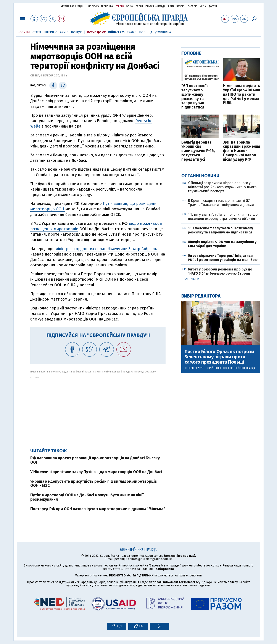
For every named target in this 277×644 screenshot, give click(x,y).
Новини (24, 32)
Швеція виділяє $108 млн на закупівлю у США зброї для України (222, 244)
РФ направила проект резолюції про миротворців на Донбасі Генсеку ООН (95, 460)
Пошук (76, 32)
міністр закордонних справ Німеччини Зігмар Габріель (106, 249)
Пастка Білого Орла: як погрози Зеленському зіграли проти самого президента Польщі (219, 357)
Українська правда (72, 6)
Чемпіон (181, 6)
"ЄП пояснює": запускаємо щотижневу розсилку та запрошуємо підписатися (194, 97)
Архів (64, 32)
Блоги (139, 6)
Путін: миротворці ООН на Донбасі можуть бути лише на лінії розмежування (87, 497)
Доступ (213, 6)
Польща (146, 32)
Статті (37, 32)
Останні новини (200, 176)
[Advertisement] (98, 409)
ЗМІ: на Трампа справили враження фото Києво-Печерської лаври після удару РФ (242, 151)
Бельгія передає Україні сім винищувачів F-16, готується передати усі (198, 151)
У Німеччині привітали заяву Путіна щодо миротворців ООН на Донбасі (96, 472)
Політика (94, 6)
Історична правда (155, 6)
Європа (120, 6)
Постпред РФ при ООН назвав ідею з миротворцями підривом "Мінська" (98, 509)
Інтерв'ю (51, 32)
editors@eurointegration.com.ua (150, 559)
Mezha (203, 6)
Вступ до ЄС (96, 32)
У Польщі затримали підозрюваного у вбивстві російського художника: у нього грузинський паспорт (222, 187)
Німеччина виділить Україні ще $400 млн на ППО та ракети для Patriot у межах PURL (242, 95)
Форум (130, 6)
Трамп (132, 32)
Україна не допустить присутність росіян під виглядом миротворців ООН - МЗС (94, 484)
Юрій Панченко (217, 368)
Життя (171, 6)
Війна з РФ (116, 32)
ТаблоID (193, 6)
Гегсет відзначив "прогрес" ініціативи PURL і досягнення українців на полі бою (223, 258)
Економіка (107, 6)
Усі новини (192, 279)
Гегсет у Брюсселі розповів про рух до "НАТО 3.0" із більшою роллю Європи (220, 271)
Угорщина (163, 32)
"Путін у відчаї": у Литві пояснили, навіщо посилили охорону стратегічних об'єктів (223, 217)
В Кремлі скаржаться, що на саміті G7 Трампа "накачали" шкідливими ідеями (221, 203)
